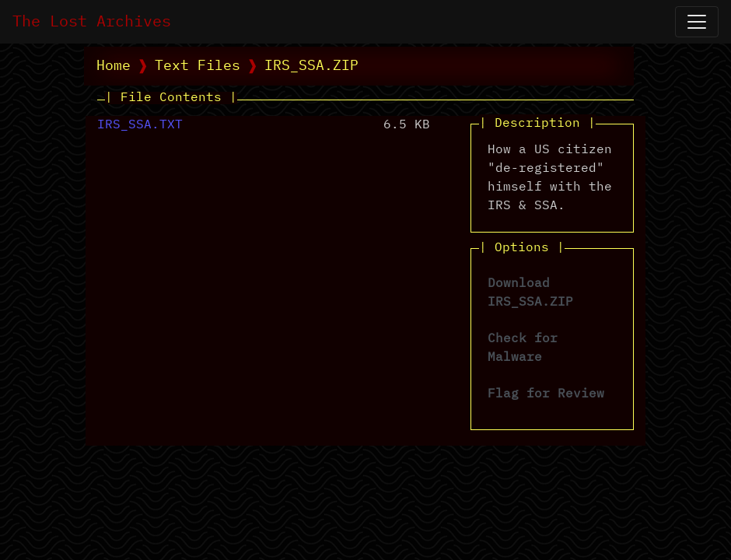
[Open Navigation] (697, 22)
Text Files (198, 66)
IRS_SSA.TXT (140, 125)
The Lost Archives (92, 22)
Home (114, 66)
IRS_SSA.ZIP (311, 66)
